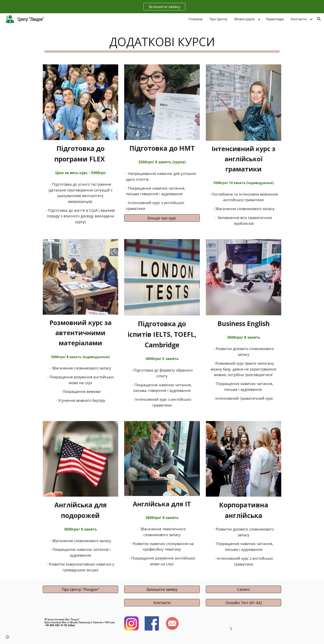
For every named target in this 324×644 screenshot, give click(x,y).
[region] (162, 7)
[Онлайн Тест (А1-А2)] (244, 602)
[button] (319, 19)
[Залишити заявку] (162, 589)
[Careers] (244, 589)
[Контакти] (162, 602)
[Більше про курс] (162, 218)
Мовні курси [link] (244, 19)
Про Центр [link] (218, 19)
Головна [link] (195, 19)
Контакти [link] (299, 19)
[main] (162, 43)
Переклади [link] (275, 19)
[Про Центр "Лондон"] (80, 589)
